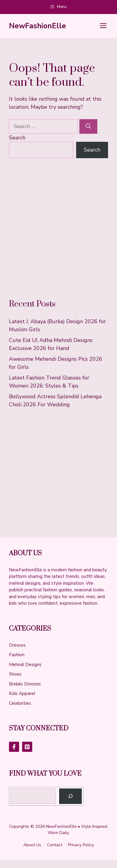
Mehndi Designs (25, 665)
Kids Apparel (22, 693)
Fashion (17, 655)
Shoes (15, 674)
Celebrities (20, 703)
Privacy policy (81, 845)
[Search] (88, 126)
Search (17, 138)
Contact (55, 845)
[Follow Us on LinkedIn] (27, 747)
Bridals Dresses (25, 684)
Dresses (17, 645)
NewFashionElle (37, 26)
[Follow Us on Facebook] (14, 747)
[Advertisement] (59, 228)
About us (32, 845)
